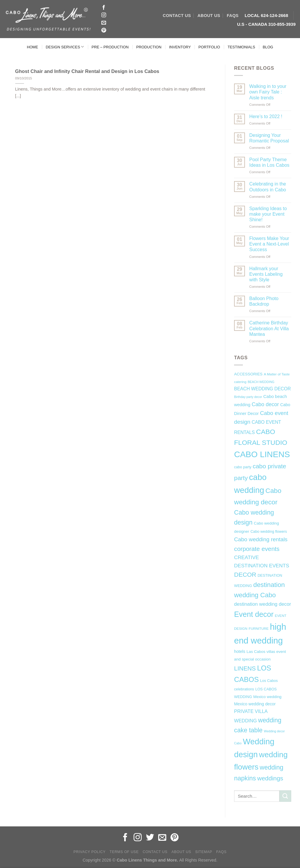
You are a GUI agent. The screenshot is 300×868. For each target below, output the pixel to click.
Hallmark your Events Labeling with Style (266, 274)
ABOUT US (209, 16)
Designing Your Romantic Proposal (269, 138)
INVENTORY (180, 47)
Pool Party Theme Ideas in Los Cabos (269, 162)
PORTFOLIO (209, 47)
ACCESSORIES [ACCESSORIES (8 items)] (248, 374)
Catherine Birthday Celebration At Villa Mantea (269, 328)
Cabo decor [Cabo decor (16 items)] (265, 404)
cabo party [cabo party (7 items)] (243, 467)
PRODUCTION (149, 47)
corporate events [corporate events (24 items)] (257, 549)
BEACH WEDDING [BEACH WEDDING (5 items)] (261, 382)
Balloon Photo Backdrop (264, 301)
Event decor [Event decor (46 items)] (254, 614)
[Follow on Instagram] (104, 15)
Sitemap (204, 852)
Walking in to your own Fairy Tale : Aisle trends (268, 92)
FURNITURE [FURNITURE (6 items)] (259, 629)
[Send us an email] (104, 23)
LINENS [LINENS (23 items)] (245, 668)
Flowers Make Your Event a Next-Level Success (269, 244)
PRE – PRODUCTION (110, 47)
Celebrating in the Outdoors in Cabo (268, 187)
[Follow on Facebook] (104, 8)
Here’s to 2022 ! (266, 116)
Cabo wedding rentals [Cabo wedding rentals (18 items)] (261, 539)
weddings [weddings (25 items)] (270, 778)
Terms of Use (124, 852)
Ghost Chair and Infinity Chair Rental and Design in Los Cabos (87, 71)
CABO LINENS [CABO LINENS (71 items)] (262, 454)
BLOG (268, 47)
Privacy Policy (90, 852)
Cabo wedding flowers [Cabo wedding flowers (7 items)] (269, 532)
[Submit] (285, 796)
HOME (33, 47)
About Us (181, 852)
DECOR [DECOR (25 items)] (245, 575)
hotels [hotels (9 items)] (240, 651)
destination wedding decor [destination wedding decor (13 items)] (262, 604)
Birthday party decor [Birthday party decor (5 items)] (248, 397)
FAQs (233, 16)
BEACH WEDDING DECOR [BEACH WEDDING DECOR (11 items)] (262, 389)
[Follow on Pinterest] (104, 30)
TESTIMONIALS (241, 47)
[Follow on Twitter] (150, 838)
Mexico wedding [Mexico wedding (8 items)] (267, 697)
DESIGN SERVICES (65, 47)
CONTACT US (177, 16)
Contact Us (155, 852)
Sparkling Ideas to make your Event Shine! (268, 214)
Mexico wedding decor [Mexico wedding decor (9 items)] (255, 704)
